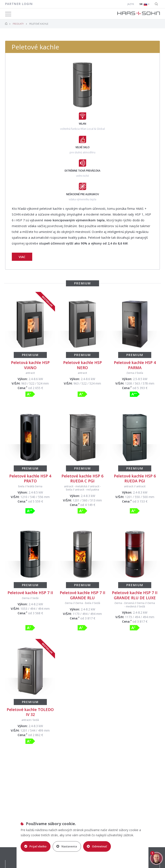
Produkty (18, 24)
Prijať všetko (35, 846)
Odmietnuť (97, 846)
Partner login (19, 4)
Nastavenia (67, 846)
